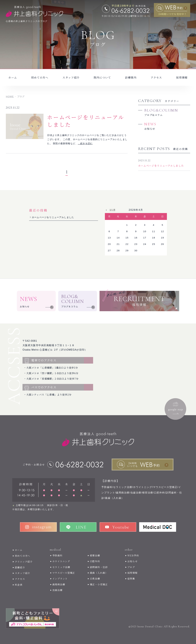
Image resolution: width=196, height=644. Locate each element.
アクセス (156, 77)
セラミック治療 (61, 567)
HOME (10, 96)
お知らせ (133, 561)
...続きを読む (85, 143)
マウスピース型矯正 (64, 573)
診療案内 (131, 77)
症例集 (131, 579)
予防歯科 (57, 555)
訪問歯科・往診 (99, 567)
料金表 (19, 585)
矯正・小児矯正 (99, 584)
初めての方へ (40, 77)
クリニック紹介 (24, 562)
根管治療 (95, 555)
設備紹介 (20, 567)
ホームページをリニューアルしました (86, 121)
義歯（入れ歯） (99, 573)
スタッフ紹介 (71, 77)
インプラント (60, 579)
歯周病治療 (59, 584)
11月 (113, 210)
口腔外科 (95, 561)
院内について (102, 77)
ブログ (131, 567)
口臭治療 (95, 579)
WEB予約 (133, 555)
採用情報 (182, 77)
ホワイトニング (61, 561)
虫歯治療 (57, 590)
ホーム (13, 77)
